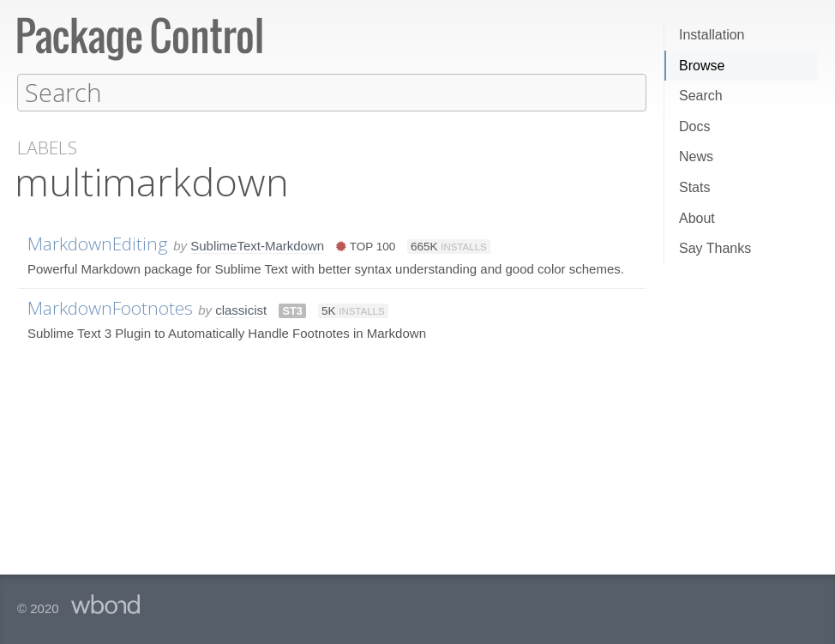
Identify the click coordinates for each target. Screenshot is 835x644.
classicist (241, 309)
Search (701, 96)
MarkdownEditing (98, 243)
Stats (694, 187)
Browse (702, 66)
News (696, 156)
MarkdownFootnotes (110, 307)
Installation (712, 35)
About (697, 218)
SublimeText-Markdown (257, 245)
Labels (47, 147)
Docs (694, 126)
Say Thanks (715, 248)
